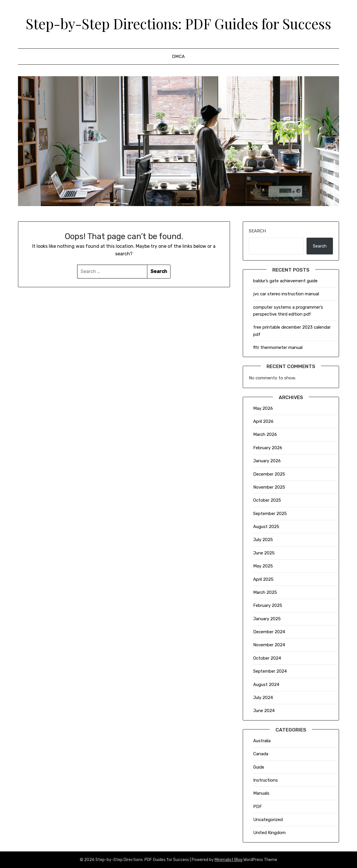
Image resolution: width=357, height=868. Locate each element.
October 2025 (267, 500)
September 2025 (270, 514)
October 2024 (267, 658)
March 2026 (265, 434)
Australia (262, 741)
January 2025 (267, 619)
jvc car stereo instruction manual (286, 294)
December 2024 (269, 632)
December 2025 (269, 474)
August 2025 (266, 527)
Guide (259, 767)
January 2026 (267, 461)
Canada (261, 754)
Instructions (266, 780)
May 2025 (263, 566)
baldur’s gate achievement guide (285, 281)
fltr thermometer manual (278, 347)
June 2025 (264, 553)
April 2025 (263, 579)
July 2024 (263, 698)
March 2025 (265, 592)
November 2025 (269, 487)
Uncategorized (268, 820)
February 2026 (268, 448)
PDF (258, 807)
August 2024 (266, 685)
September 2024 (270, 671)
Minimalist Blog (229, 860)
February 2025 (268, 605)
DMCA (178, 57)
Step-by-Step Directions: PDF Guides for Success (178, 23)
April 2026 (263, 421)
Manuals (261, 793)
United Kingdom (269, 833)
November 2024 (269, 645)
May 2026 (263, 408)
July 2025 (263, 540)
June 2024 (264, 711)
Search (257, 231)
